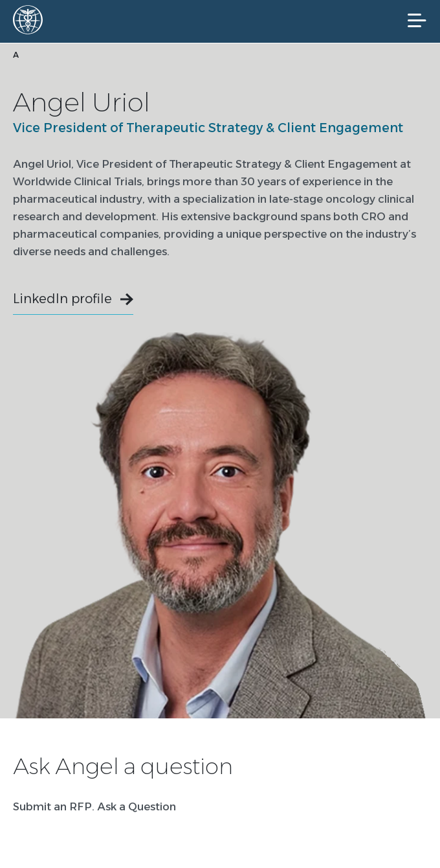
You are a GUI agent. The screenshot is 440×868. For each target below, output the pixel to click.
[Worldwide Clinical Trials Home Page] (32, 20)
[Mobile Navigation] (417, 20)
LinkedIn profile (62, 299)
